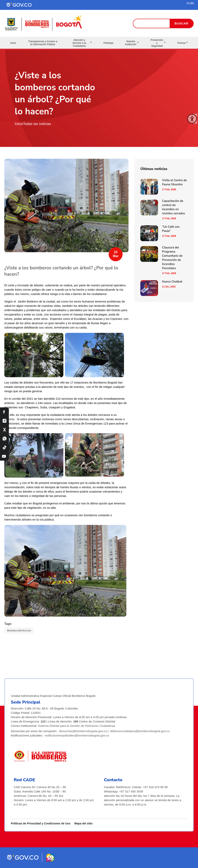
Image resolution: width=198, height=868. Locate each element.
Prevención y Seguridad (158, 43)
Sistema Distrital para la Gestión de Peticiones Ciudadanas (77, 726)
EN (188, 3)
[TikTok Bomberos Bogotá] (4, 447)
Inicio (13, 43)
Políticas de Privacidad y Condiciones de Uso (41, 823)
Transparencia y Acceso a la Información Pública (43, 43)
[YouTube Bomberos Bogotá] (4, 456)
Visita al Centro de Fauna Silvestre (174, 182)
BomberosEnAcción (19, 631)
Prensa (183, 43)
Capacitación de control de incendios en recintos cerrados (173, 207)
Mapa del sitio (84, 823)
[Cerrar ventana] (192, 119)
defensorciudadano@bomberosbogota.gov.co (140, 731)
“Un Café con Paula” (171, 229)
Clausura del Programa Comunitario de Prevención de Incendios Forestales (172, 258)
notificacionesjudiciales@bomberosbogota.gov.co (77, 735)
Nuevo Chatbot (172, 282)
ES (192, 3)
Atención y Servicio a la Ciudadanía (82, 43)
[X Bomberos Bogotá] (4, 430)
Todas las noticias (37, 124)
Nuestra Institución (132, 43)
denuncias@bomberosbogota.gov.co (83, 731)
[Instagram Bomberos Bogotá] (4, 421)
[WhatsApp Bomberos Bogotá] (4, 438)
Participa (108, 43)
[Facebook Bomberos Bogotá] (4, 412)
